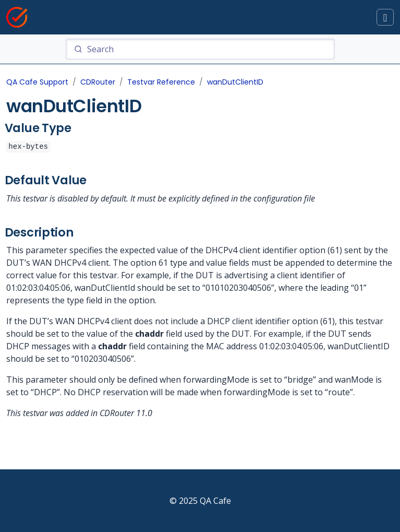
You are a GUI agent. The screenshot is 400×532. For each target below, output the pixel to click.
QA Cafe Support (37, 82)
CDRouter (98, 82)
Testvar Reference (161, 82)
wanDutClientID (235, 82)
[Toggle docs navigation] (385, 17)
